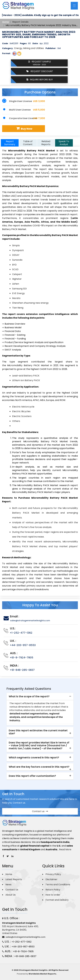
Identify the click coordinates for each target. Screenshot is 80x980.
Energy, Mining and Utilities (29, 48)
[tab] (40, 697)
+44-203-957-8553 (23, 645)
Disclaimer (51, 879)
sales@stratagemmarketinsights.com (30, 621)
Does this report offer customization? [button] (32, 776)
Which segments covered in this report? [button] (34, 758)
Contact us (40, 811)
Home (6, 22)
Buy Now (24, 129)
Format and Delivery (57, 900)
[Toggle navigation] (74, 6)
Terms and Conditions (58, 885)
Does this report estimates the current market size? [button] (38, 732)
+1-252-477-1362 (21, 633)
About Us (11, 895)
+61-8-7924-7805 (21, 657)
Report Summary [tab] (10, 143)
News (8, 885)
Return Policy (53, 890)
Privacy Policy (53, 874)
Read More (65, 849)
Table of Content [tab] (28, 143)
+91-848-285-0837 (22, 670)
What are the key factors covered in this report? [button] (39, 767)
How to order (53, 895)
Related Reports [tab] (46, 143)
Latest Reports (14, 879)
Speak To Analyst (64, 143)
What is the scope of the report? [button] (29, 696)
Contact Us (12, 890)
